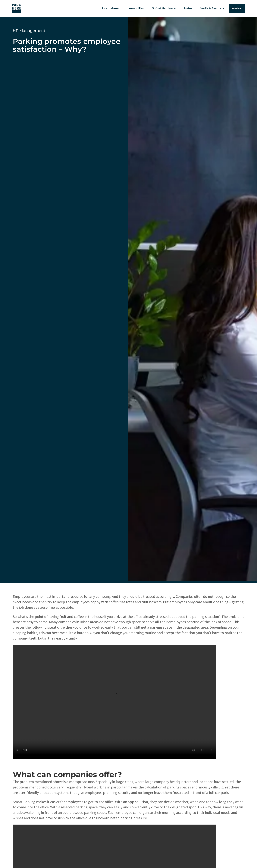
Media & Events (210, 8)
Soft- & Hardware (164, 8)
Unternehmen (111, 8)
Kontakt (237, 8)
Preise (188, 8)
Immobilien (136, 8)
